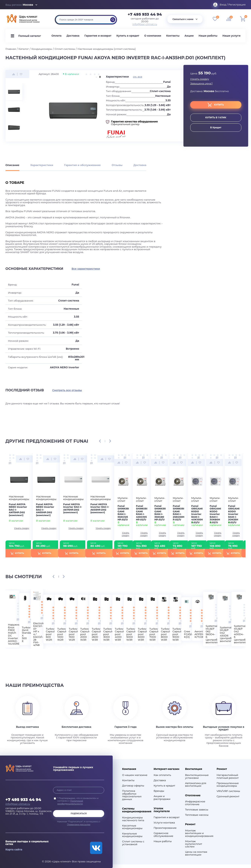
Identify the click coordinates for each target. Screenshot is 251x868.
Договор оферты (133, 786)
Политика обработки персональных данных (132, 795)
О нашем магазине (135, 775)
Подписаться (79, 813)
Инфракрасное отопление (195, 803)
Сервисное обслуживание (163, 835)
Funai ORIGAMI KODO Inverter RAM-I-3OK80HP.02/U (215, 514)
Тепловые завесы (197, 810)
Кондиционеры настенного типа (133, 819)
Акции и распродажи (162, 798)
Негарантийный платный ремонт (228, 776)
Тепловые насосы (197, 815)
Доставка (73, 36)
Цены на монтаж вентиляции (196, 853)
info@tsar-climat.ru (145, 24)
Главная (11, 49)
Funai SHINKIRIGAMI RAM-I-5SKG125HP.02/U (123, 513)
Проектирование (165, 828)
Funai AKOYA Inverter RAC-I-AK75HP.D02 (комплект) (73, 508)
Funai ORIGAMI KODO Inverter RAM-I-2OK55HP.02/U (234, 514)
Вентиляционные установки (197, 776)
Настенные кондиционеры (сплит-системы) (107, 49)
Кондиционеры (42, 49)
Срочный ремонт (228, 796)
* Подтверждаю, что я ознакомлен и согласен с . (78, 801)
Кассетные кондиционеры (132, 827)
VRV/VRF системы (228, 791)
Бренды (159, 791)
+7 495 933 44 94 (145, 15)
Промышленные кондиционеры (228, 785)
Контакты (173, 36)
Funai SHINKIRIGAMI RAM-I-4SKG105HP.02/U (142, 513)
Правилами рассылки (79, 825)
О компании (153, 36)
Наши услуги (232, 36)
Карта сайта (14, 850)
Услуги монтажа (164, 823)
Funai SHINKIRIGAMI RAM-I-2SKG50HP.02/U (179, 513)
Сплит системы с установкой (133, 843)
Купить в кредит (128, 36)
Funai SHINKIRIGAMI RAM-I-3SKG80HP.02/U (160, 513)
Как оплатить (162, 775)
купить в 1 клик (216, 118)
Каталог (24, 49)
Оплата (56, 36)
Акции (189, 36)
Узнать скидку (200, 79)
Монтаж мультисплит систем (194, 844)
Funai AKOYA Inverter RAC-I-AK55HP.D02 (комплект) (100, 508)
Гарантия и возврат (98, 36)
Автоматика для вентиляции (196, 785)
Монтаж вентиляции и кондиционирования (198, 833)
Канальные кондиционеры (132, 835)
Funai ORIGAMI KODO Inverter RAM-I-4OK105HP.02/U (197, 514)
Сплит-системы (65, 49)
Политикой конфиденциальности (70, 802)
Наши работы (208, 36)
